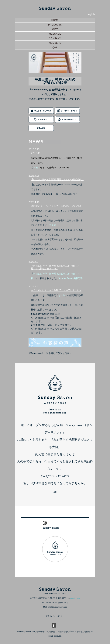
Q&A (55, 47)
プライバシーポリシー (55, 616)
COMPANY (55, 38)
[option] (55, 62)
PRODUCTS (55, 25)
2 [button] (49, 66)
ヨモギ (37, 168)
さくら (62, 295)
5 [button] (66, 66)
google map (75, 598)
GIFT (55, 29)
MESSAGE (55, 34)
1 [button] (44, 66)
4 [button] (61, 66)
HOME (55, 20)
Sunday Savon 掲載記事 (70, 278)
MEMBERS (55, 43)
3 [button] (55, 66)
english (91, 14)
